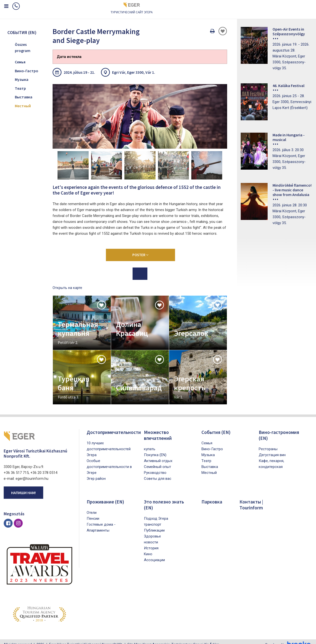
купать (150, 443)
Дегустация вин (272, 448)
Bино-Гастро (27, 71)
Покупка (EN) (155, 448)
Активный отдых (158, 454)
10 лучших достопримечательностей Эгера (109, 443)
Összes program (23, 48)
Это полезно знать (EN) (164, 498)
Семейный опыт (158, 460)
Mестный (23, 106)
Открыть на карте (67, 281)
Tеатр (20, 88)
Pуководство (155, 466)
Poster (140, 248)
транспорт (153, 518)
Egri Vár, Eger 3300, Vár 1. (134, 72)
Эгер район (96, 472)
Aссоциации (154, 554)
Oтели (92, 506)
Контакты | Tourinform (252, 498)
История (151, 542)
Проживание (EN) (106, 495)
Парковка (212, 495)
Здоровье (152, 530)
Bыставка (24, 97)
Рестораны (268, 443)
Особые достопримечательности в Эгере (109, 460)
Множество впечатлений (158, 429)
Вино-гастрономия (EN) (279, 429)
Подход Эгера (156, 512)
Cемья (20, 62)
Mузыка (22, 79)
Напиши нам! (23, 486)
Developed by (289, 639)
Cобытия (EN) (217, 426)
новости (151, 536)
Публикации (154, 524)
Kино (148, 548)
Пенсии (93, 512)
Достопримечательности (114, 426)
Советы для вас (158, 472)
